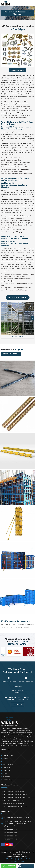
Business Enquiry (25, 866)
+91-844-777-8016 (11, 839)
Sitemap (6, 774)
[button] (32, 318)
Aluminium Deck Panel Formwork (15, 806)
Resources (6, 768)
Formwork (10, 627)
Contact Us (6, 771)
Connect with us (8, 866)
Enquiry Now (17, 705)
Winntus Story (8, 756)
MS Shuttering (18, 625)
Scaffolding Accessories (22, 627)
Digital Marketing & (23, 859)
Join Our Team (8, 765)
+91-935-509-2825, (11, 833)
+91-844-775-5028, (11, 830)
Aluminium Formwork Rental (13, 791)
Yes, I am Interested (18, 298)
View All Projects (11, 354)
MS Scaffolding (6, 625)
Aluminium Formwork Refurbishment (16, 797)
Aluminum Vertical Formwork (13, 800)
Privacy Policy (7, 780)
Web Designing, (11, 859)
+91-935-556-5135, (11, 836)
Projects (5, 759)
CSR (4, 762)
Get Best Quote (18, 70)
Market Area (7, 777)
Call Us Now (20, 700)
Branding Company (17, 861)
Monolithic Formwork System (13, 803)
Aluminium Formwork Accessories (15, 794)
